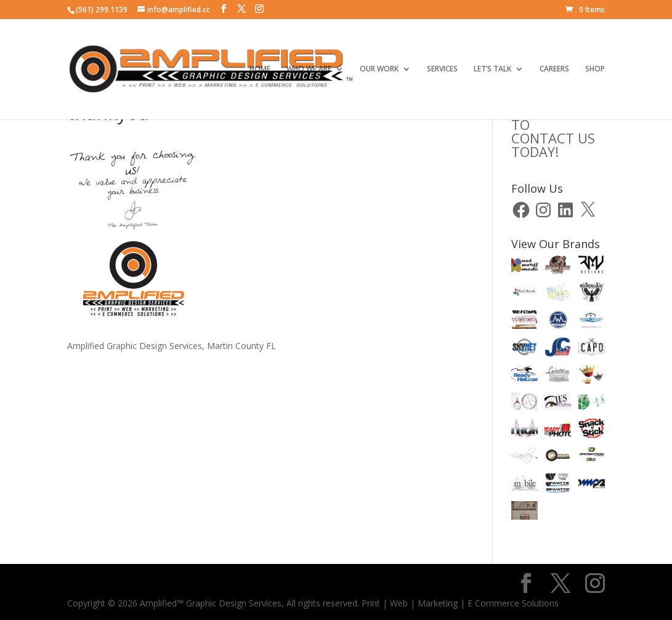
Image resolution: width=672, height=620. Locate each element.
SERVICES (442, 69)
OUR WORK (379, 69)
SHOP (595, 69)
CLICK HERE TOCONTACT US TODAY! (553, 131)
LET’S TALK (492, 69)
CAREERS (554, 69)
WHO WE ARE (309, 69)
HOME (260, 69)
